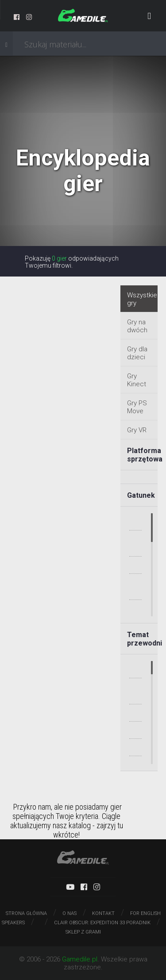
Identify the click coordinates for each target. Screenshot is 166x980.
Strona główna (26, 913)
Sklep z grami (83, 932)
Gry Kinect (137, 380)
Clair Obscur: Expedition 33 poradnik (102, 923)
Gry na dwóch (137, 326)
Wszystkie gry (142, 299)
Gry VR (137, 430)
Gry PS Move (137, 407)
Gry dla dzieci (137, 353)
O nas (69, 913)
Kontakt (103, 913)
